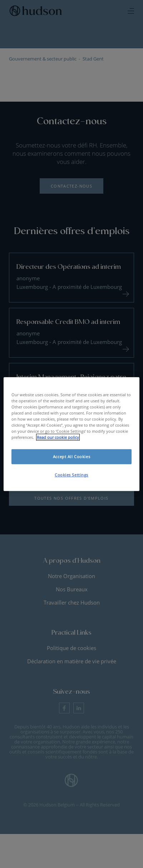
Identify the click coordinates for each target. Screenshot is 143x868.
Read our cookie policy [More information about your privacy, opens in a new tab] (58, 437)
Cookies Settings (71, 475)
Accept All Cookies (71, 457)
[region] (71, 434)
